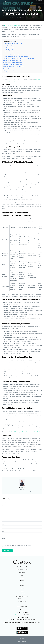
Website (3, 538)
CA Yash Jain (13, 17)
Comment (4, 505)
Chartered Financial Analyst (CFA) (12, 25)
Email (3, 531)
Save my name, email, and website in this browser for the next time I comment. (17, 545)
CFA (27, 17)
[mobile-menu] (41, 2)
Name (3, 524)
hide (14, 41)
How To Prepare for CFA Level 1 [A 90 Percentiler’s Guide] (26, 432)
